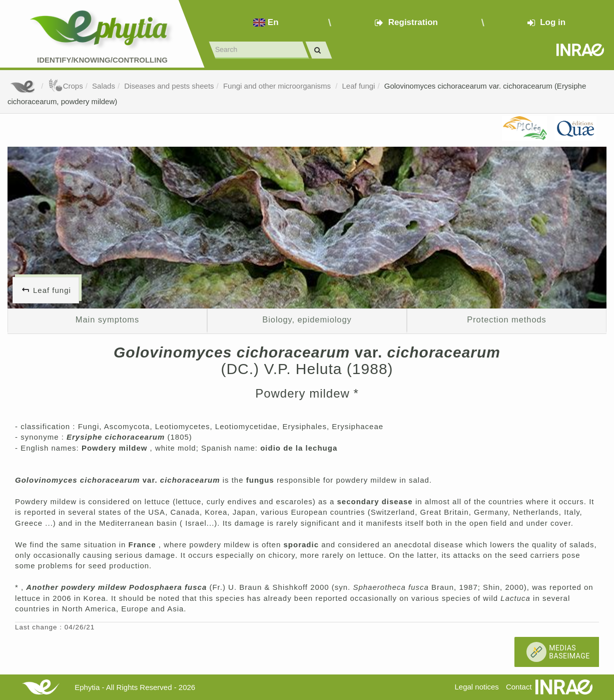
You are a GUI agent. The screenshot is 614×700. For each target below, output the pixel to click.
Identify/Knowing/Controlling (102, 60)
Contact (519, 687)
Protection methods (507, 319)
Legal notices (476, 687)
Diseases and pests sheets (169, 86)
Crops (66, 86)
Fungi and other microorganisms (278, 86)
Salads (104, 86)
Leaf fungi (359, 86)
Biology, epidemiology (307, 319)
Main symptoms (107, 319)
